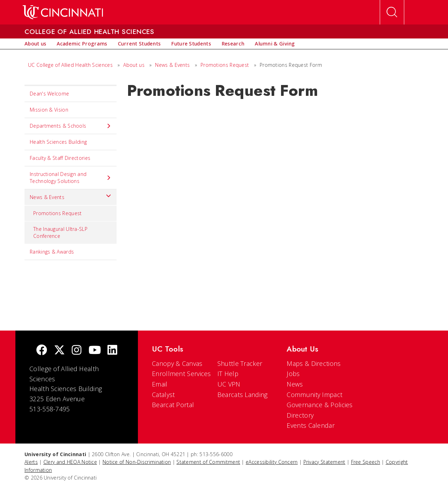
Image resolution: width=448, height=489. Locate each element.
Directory (300, 415)
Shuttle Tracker (240, 363)
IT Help (228, 374)
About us (135, 65)
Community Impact (314, 395)
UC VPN (229, 384)
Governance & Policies (320, 405)
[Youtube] (95, 351)
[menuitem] (35, 44)
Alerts (31, 462)
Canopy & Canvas (177, 363)
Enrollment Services (181, 374)
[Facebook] (42, 351)
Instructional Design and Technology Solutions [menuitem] (71, 178)
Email (160, 384)
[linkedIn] (112, 351)
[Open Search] (392, 12)
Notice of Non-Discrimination (137, 462)
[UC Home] (63, 12)
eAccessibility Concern (272, 462)
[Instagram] (77, 351)
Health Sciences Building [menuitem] (58, 142)
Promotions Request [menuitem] (57, 213)
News (295, 384)
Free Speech (366, 462)
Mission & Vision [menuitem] (49, 110)
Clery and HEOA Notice (70, 462)
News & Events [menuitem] (71, 196)
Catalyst (163, 395)
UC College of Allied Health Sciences (71, 65)
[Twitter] (59, 351)
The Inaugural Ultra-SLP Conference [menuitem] (60, 232)
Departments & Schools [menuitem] (71, 126)
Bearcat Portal (173, 405)
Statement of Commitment (208, 462)
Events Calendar (311, 425)
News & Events (173, 65)
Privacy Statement (324, 462)
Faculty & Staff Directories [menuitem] (60, 158)
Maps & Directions (314, 363)
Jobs (293, 374)
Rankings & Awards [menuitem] (52, 252)
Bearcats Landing (243, 395)
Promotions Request (226, 65)
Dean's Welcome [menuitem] (49, 94)
